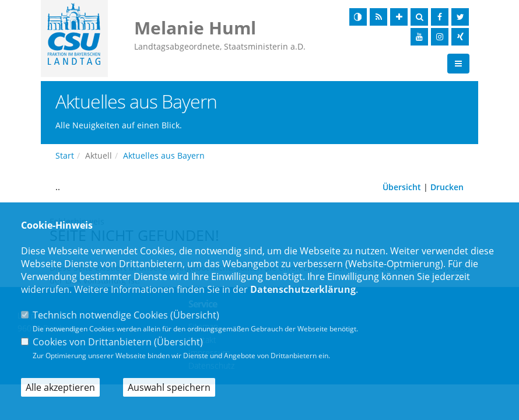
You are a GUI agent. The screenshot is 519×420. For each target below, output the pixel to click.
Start (65, 156)
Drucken (447, 188)
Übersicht (402, 188)
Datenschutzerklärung (303, 289)
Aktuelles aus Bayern (164, 156)
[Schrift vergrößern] (399, 17)
